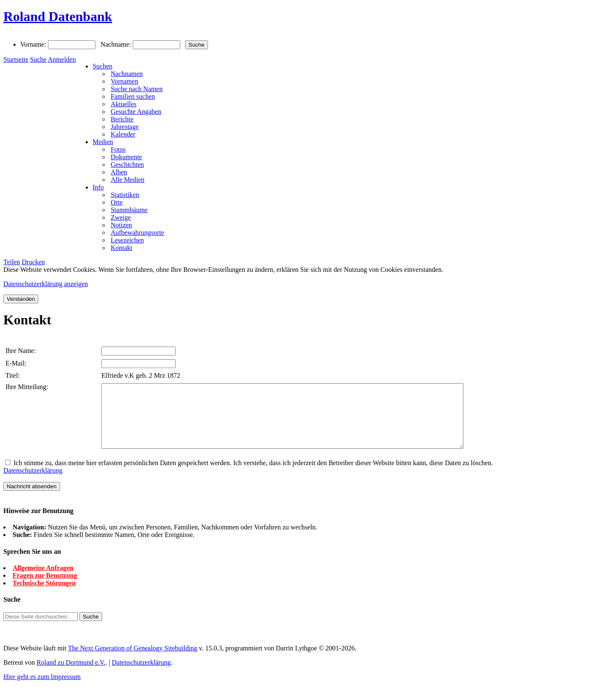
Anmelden (62, 59)
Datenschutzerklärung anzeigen (46, 284)
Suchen (102, 66)
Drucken (33, 262)
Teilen (12, 262)
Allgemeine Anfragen (43, 580)
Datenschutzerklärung (33, 483)
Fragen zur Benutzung (45, 588)
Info (98, 187)
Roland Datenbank (58, 16)
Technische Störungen (44, 596)
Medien (103, 142)
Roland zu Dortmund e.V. (71, 675)
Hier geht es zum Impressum (42, 689)
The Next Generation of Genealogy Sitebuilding (133, 661)
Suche (38, 59)
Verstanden (21, 299)
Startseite (16, 59)
